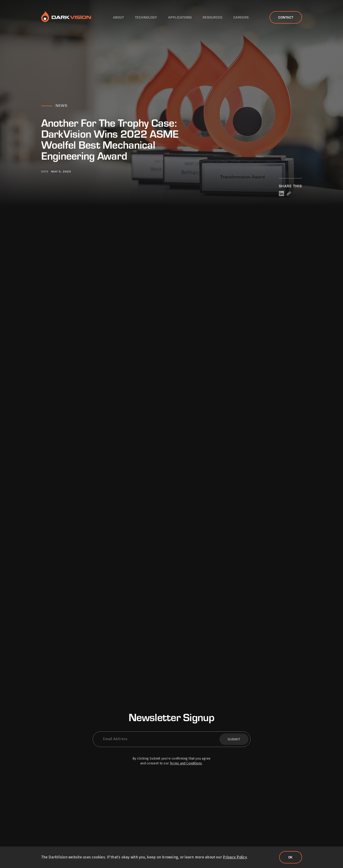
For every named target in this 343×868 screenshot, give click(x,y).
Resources (213, 17)
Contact (286, 17)
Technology (146, 17)
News (61, 105)
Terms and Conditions (186, 763)
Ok (291, 857)
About (119, 17)
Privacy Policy (235, 857)
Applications (180, 17)
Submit (234, 739)
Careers (241, 17)
